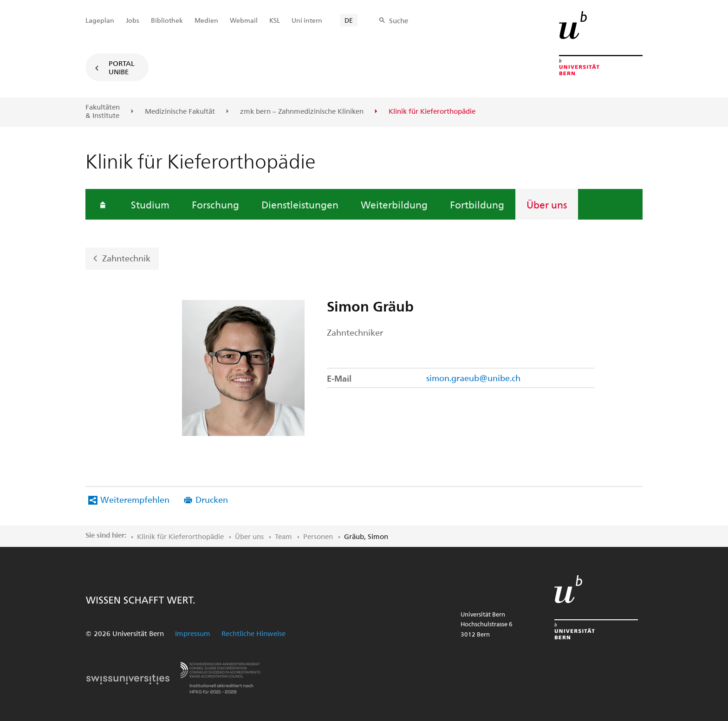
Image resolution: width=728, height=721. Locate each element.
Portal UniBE (122, 67)
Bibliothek (167, 20)
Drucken (212, 499)
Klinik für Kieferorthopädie (180, 536)
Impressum (193, 633)
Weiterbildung (394, 204)
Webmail (244, 20)
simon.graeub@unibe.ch (473, 378)
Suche (399, 20)
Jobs (133, 20)
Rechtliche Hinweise (253, 633)
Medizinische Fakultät (180, 111)
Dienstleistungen (300, 204)
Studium (150, 204)
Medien (206, 20)
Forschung (215, 204)
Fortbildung (477, 204)
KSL (275, 20)
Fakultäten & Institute (103, 111)
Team (283, 536)
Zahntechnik (126, 258)
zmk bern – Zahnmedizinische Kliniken (302, 111)
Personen (318, 536)
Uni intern (307, 20)
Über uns (547, 204)
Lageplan (100, 20)
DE (349, 20)
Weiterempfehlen (135, 499)
